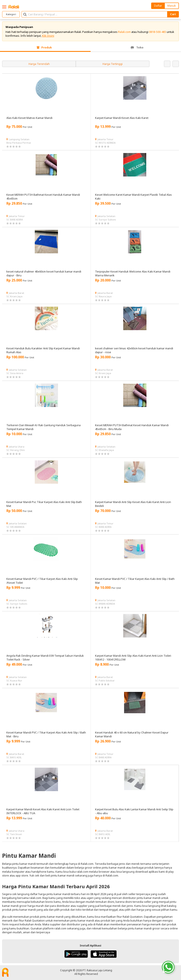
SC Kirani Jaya (14, 296)
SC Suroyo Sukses (106, 219)
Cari (173, 14)
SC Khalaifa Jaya (104, 450)
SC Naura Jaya (103, 296)
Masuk (172, 6)
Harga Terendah (39, 64)
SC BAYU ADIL (14, 757)
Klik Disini (48, 36)
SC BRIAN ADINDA (105, 604)
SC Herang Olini (16, 450)
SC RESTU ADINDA (105, 143)
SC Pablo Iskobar (105, 680)
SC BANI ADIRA (15, 219)
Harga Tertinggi (113, 64)
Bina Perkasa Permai (19, 143)
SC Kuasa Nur (14, 680)
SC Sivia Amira (15, 373)
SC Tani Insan (14, 834)
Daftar (158, 6)
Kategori (11, 14)
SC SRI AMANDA (15, 527)
